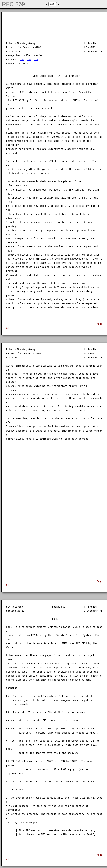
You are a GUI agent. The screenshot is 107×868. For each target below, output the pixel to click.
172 (36, 60)
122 (22, 60)
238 (29, 60)
